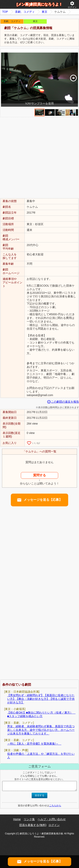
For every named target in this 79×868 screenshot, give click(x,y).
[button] (73, 78)
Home (17, 819)
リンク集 (29, 819)
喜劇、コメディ (25, 12)
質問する (39, 475)
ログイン (72, 5)
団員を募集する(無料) (33, 825)
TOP (5, 12)
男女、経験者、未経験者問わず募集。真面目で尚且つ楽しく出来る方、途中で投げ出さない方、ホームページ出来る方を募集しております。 (41, 730)
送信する (39, 795)
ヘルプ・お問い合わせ (52, 819)
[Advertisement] (39, 157)
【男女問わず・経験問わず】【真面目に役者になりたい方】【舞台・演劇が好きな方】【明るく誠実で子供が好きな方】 (41, 699)
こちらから (55, 806)
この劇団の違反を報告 (63, 402)
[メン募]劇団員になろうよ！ (39, 4)
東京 (45, 12)
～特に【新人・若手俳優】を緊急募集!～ (34, 744)
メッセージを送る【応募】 (39, 500)
